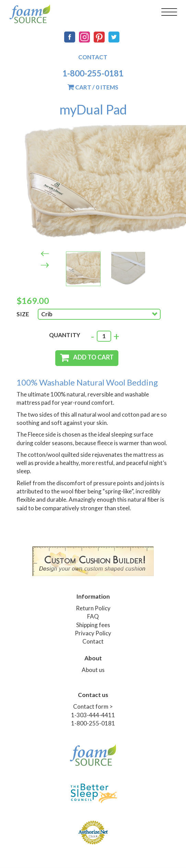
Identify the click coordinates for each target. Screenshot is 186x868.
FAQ (93, 616)
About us (93, 670)
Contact (93, 57)
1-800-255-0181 (93, 73)
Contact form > (93, 706)
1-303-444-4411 (93, 715)
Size (23, 314)
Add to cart (93, 357)
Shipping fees (93, 625)
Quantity (65, 335)
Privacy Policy (93, 633)
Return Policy (93, 608)
